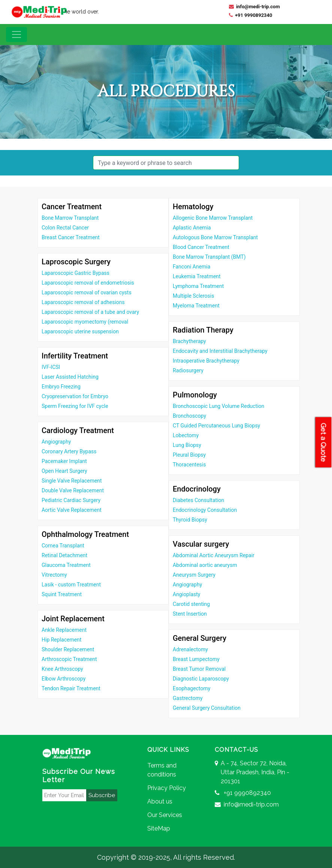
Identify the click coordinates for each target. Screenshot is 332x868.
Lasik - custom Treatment (71, 585)
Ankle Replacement (64, 630)
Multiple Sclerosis (193, 296)
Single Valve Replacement (72, 481)
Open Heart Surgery (64, 471)
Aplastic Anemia (192, 228)
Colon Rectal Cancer (65, 228)
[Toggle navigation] (16, 34)
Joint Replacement (73, 619)
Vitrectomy (54, 575)
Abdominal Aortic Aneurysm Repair (214, 555)
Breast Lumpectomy (196, 659)
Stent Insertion (190, 614)
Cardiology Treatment (78, 430)
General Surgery (200, 638)
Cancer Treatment (72, 207)
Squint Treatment (62, 594)
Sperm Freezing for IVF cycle (75, 406)
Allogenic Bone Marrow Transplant (213, 218)
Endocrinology (197, 489)
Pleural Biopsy (189, 455)
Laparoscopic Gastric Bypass (76, 273)
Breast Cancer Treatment (71, 237)
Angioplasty (186, 594)
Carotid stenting (191, 604)
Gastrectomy (188, 698)
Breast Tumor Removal (199, 669)
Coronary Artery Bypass (69, 451)
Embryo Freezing (61, 387)
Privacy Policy (167, 788)
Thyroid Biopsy (190, 520)
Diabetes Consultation (198, 500)
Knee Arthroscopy (62, 669)
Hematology (193, 207)
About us (160, 801)
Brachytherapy (189, 341)
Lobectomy (186, 435)
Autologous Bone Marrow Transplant (215, 237)
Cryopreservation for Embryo (75, 396)
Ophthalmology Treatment (85, 534)
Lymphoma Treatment (198, 286)
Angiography (56, 442)
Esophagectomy (191, 688)
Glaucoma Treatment (66, 565)
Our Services (165, 815)
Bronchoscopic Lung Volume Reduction (218, 406)
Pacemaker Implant (64, 461)
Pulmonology (195, 395)
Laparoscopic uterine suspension (80, 331)
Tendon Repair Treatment (71, 688)
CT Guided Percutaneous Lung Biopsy (216, 426)
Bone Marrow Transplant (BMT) (209, 257)
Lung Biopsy (187, 445)
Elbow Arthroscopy (64, 679)
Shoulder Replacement (68, 649)
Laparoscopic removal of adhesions (83, 302)
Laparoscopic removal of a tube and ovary (90, 312)
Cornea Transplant (63, 546)
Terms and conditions (162, 770)
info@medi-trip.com (254, 7)
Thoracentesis (189, 465)
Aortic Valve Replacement (72, 510)
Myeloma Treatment (196, 306)
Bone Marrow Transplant (70, 218)
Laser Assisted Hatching (70, 377)
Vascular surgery (201, 544)
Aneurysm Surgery (194, 575)
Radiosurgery (188, 370)
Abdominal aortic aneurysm (205, 565)
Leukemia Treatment (197, 276)
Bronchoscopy (189, 416)
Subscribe (102, 795)
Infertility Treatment (75, 356)
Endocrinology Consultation (205, 510)
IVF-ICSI (51, 367)
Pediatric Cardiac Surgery (71, 500)
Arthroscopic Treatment (69, 659)
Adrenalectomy (190, 649)
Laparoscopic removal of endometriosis (88, 283)
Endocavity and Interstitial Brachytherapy (220, 351)
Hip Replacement (61, 640)
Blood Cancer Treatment (201, 247)
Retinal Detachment (64, 555)
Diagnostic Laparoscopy (201, 679)
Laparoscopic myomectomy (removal (85, 322)
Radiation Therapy (203, 330)
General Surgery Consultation (207, 708)
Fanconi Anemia (191, 267)
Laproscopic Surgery (76, 262)
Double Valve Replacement (73, 490)
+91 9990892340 (251, 15)
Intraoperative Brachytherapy (206, 361)
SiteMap (159, 828)
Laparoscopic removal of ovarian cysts (87, 292)
